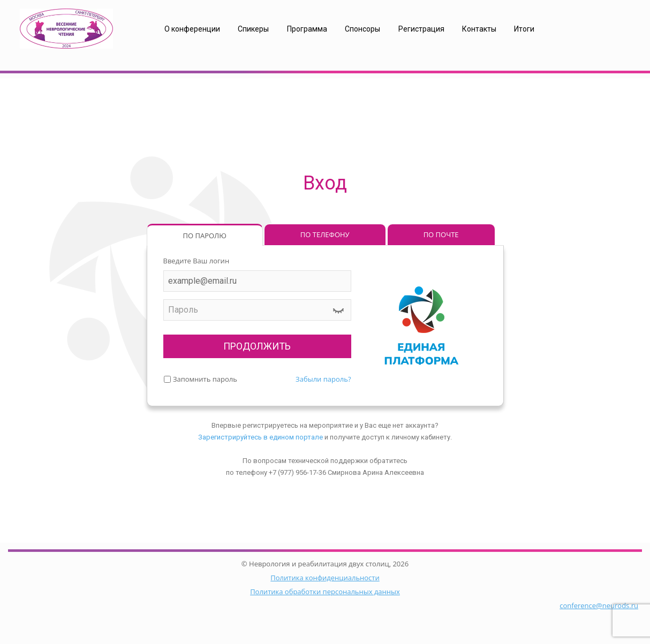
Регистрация (421, 29)
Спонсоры (362, 29)
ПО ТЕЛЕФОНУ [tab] (325, 234)
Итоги (524, 29)
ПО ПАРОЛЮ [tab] (205, 236)
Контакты (479, 29)
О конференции (192, 29)
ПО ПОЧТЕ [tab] (441, 234)
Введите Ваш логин (196, 261)
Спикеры (253, 29)
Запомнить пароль (205, 379)
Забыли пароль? (323, 379)
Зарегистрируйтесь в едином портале (260, 437)
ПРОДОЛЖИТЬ (257, 346)
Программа (307, 29)
